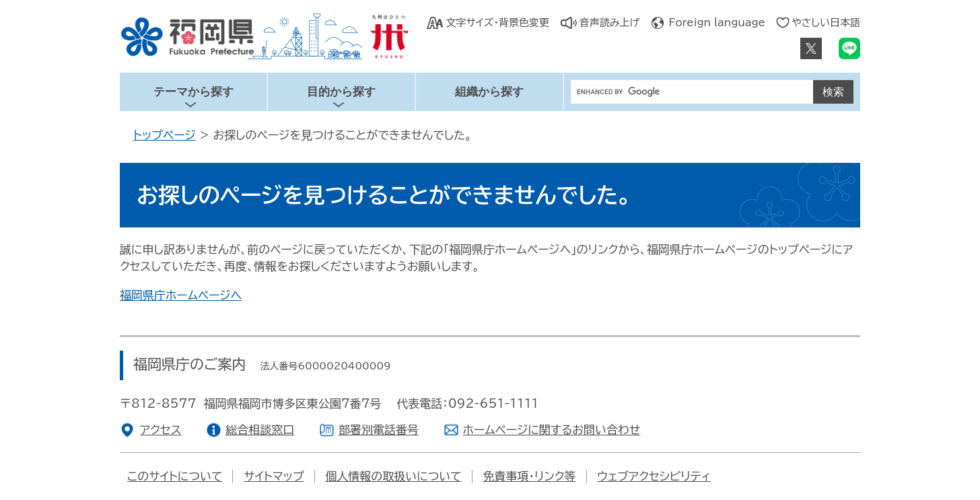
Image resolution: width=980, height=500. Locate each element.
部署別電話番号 (379, 430)
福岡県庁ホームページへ (181, 295)
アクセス (161, 430)
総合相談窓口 (260, 430)
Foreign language (717, 23)
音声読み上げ (610, 23)
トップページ (165, 135)
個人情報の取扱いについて (393, 476)
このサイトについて (175, 476)
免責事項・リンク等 (530, 476)
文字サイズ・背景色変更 (497, 23)
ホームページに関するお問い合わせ (552, 430)
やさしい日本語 (826, 23)
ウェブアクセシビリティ (654, 476)
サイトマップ (274, 476)
